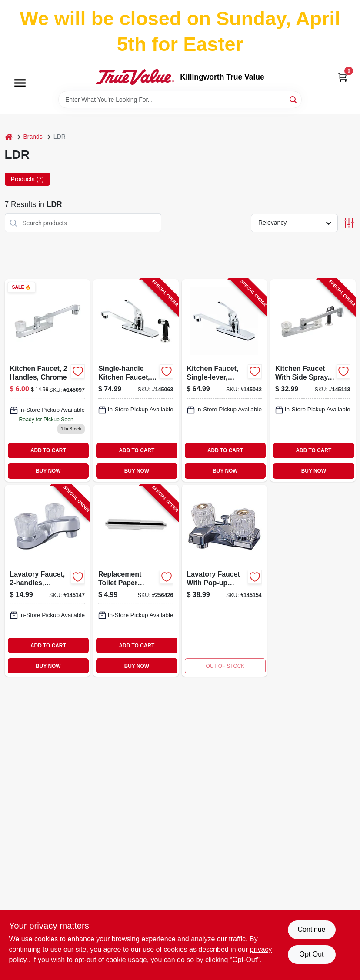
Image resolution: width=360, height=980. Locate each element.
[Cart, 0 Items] (343, 77)
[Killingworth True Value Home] (135, 77)
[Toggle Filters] (349, 223)
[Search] (294, 99)
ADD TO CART (48, 450)
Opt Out (311, 954)
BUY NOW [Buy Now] (48, 471)
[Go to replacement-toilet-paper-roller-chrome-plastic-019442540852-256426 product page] (136, 581)
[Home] (9, 137)
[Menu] (20, 83)
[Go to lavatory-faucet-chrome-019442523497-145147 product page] (48, 581)
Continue (311, 929)
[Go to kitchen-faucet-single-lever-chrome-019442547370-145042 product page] (225, 380)
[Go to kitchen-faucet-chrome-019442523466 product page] (48, 380)
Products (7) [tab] (27, 179)
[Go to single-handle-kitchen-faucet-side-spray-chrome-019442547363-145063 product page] (136, 380)
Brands (33, 137)
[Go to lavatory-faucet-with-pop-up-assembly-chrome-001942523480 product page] (225, 581)
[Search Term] (180, 100)
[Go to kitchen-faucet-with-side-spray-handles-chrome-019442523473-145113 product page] (313, 380)
